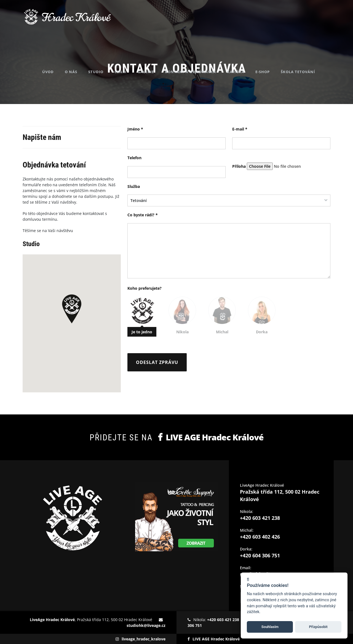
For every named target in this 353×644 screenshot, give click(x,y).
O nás (82, 50)
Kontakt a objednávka (201, 50)
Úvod (59, 50)
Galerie (157, 50)
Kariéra (247, 50)
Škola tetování (309, 50)
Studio (107, 50)
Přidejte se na (176, 437)
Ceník (132, 50)
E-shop (274, 50)
